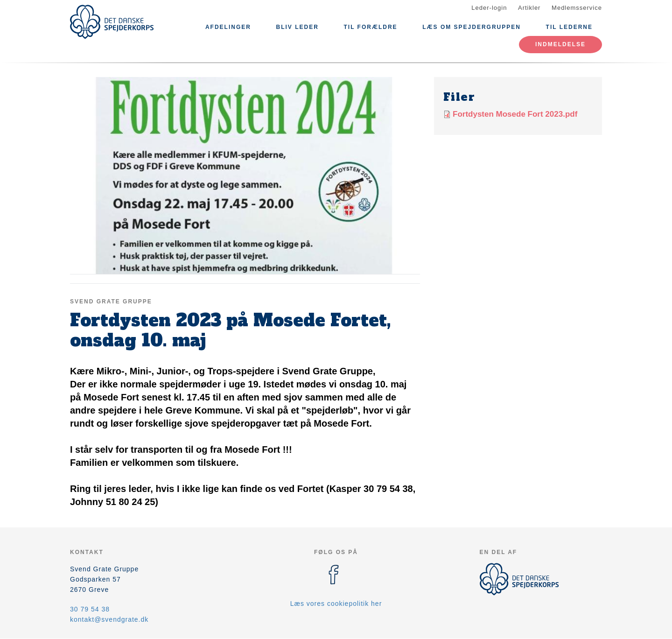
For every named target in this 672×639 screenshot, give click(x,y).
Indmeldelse (560, 44)
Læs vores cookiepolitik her (336, 604)
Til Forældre (370, 27)
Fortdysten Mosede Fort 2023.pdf (515, 114)
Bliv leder (297, 27)
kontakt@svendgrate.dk (109, 619)
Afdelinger (228, 27)
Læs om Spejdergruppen (472, 27)
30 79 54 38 (90, 609)
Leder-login (489, 8)
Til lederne (569, 27)
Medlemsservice (577, 8)
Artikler (529, 8)
